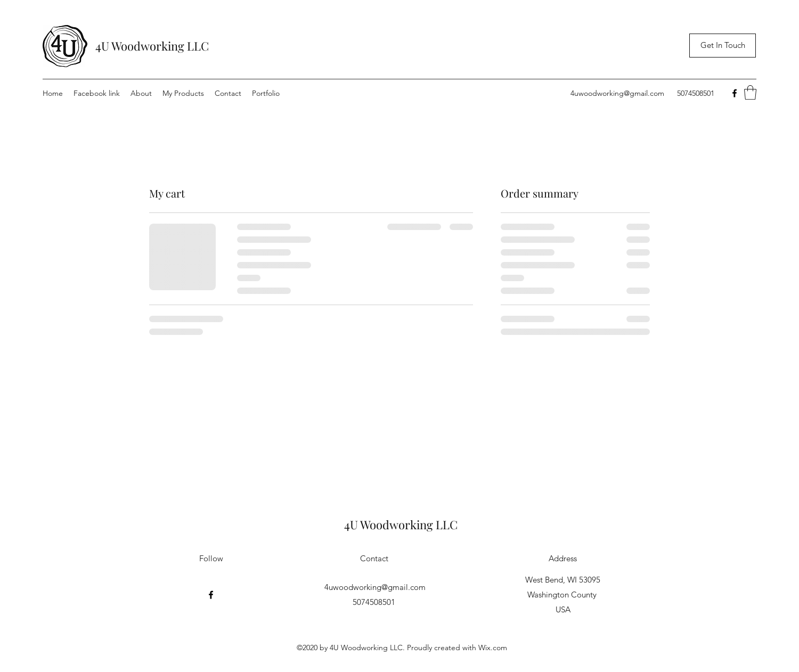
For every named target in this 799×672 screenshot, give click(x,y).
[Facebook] (735, 93)
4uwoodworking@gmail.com (617, 93)
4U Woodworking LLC (152, 46)
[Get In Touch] (723, 46)
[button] (750, 92)
